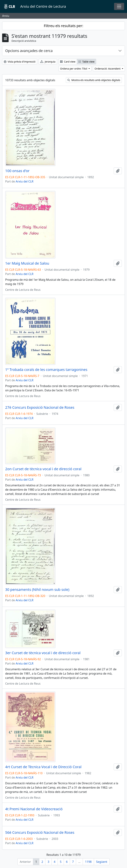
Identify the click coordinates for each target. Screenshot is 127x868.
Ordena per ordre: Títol (74, 69)
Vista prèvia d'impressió (20, 62)
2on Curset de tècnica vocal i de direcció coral (43, 469)
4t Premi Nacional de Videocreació (34, 809)
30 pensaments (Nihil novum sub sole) (37, 590)
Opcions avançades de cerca (29, 51)
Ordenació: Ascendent (108, 69)
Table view (86, 62)
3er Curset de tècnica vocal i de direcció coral (43, 653)
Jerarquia (48, 62)
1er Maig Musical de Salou (27, 263)
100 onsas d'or (17, 171)
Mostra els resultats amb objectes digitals (94, 80)
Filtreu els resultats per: (64, 26)
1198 (88, 862)
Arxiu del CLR (24, 181)
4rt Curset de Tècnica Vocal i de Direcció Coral (43, 767)
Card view (68, 62)
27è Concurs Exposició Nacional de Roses (40, 407)
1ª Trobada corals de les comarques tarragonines (46, 370)
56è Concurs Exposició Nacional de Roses (40, 833)
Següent (102, 862)
